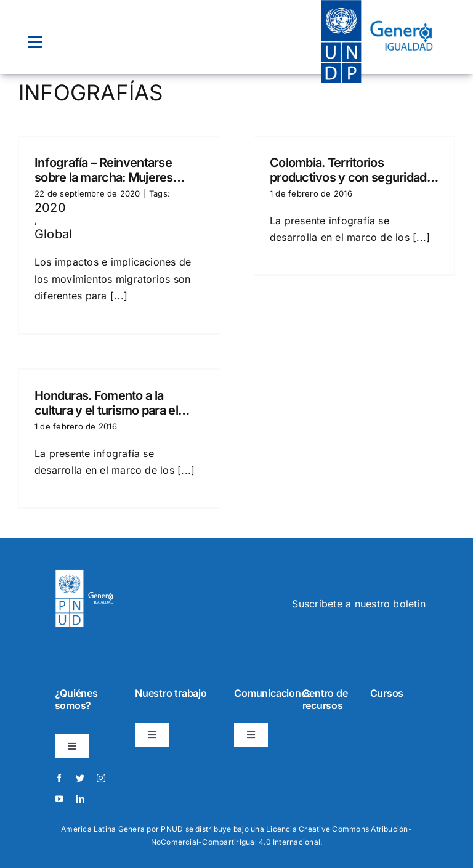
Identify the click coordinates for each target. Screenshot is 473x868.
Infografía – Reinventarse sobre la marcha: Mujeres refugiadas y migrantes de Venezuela (106, 170)
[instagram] (101, 778)
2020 (50, 208)
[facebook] (59, 778)
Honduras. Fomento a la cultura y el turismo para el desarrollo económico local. (110, 403)
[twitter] (80, 778)
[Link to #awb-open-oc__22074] (35, 42)
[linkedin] (80, 799)
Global (53, 234)
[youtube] (59, 799)
